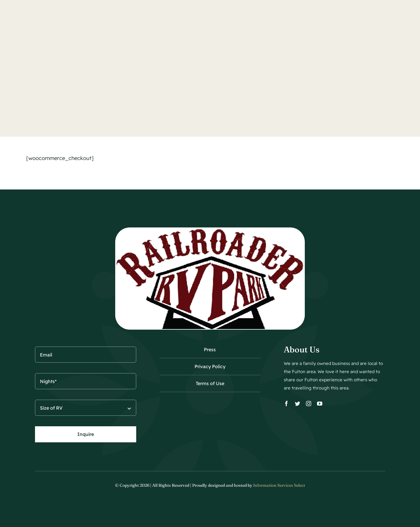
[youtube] (320, 403)
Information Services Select (279, 485)
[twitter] (297, 403)
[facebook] (286, 403)
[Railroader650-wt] (210, 230)
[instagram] (309, 403)
